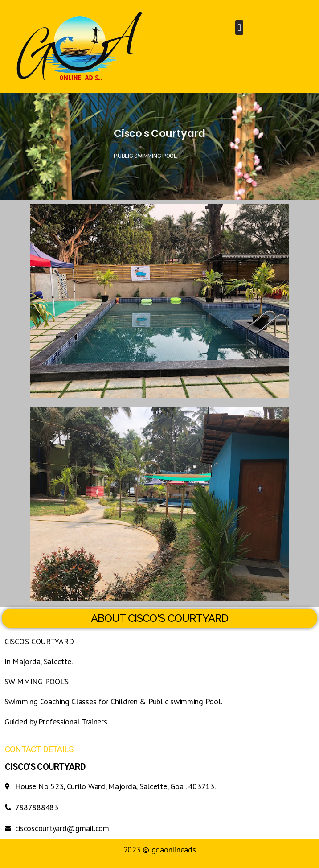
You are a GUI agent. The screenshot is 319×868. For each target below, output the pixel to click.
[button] (239, 27)
